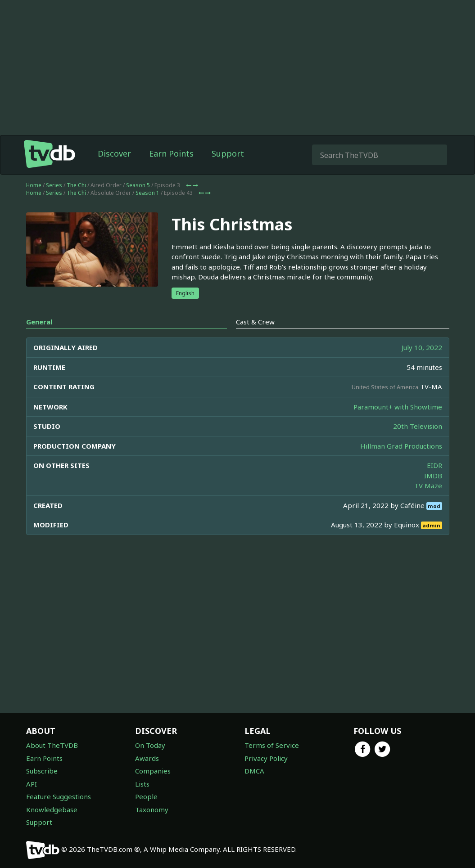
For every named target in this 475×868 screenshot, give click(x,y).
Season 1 (147, 193)
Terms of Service (272, 745)
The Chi (76, 185)
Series (54, 185)
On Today (150, 745)
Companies (153, 771)
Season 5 (138, 185)
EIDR (434, 465)
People (146, 796)
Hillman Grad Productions (401, 446)
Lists (142, 784)
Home (34, 185)
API (32, 784)
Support (228, 153)
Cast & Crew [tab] (255, 322)
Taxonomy (152, 810)
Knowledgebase (52, 810)
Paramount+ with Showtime (398, 407)
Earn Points (171, 153)
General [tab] (39, 322)
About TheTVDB (52, 745)
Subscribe (42, 771)
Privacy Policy (266, 758)
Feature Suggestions (59, 796)
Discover (114, 153)
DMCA (254, 771)
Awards (147, 758)
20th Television (418, 426)
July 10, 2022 (422, 347)
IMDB (433, 476)
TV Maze (428, 486)
